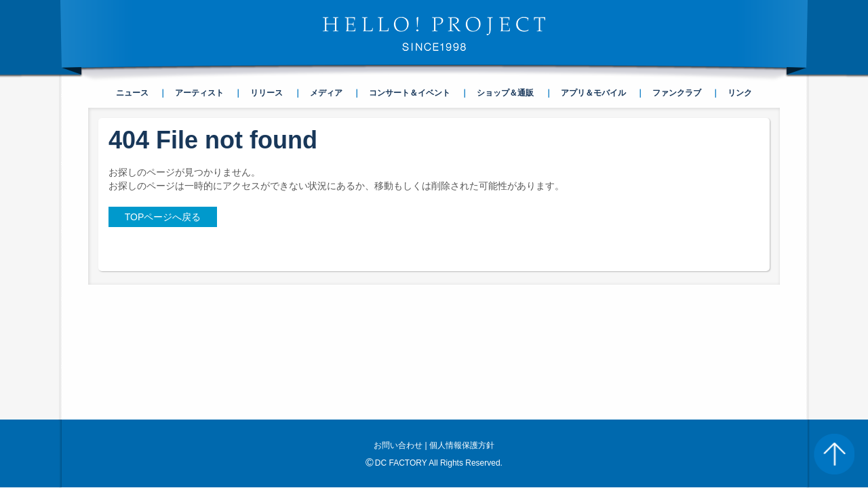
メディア (326, 93)
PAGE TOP (834, 454)
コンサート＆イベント (410, 93)
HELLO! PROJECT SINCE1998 (434, 34)
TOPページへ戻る (163, 217)
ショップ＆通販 (505, 93)
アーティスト (199, 93)
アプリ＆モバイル (593, 93)
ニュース (132, 93)
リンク (740, 93)
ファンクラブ (677, 93)
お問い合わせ (398, 324)
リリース (267, 93)
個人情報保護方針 (462, 324)
